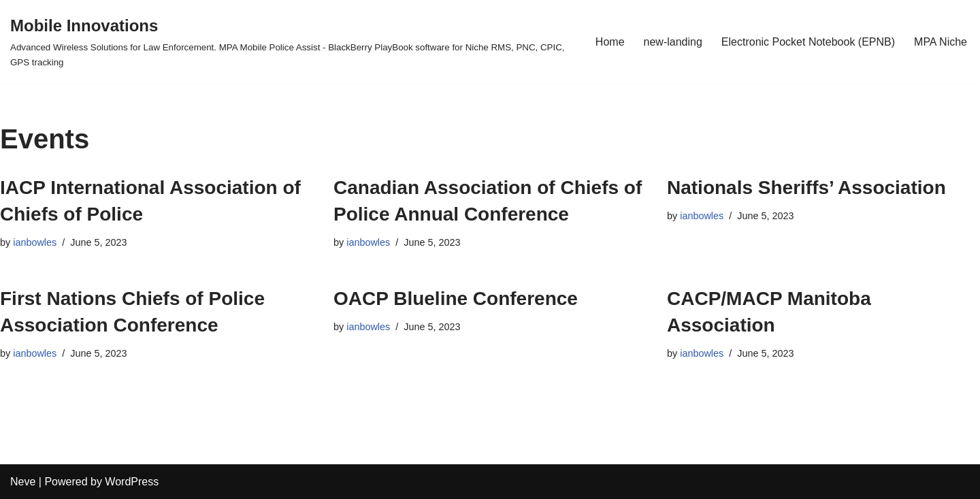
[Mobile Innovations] (291, 42)
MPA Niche (941, 42)
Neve (23, 482)
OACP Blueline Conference (456, 299)
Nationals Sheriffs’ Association (806, 188)
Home (610, 42)
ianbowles (35, 242)
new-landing (673, 42)
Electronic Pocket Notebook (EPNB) (808, 42)
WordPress (132, 482)
